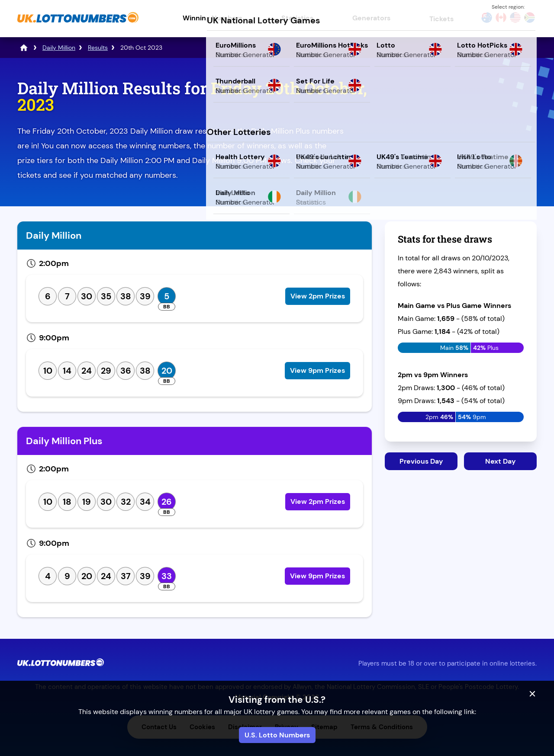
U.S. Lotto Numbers (277, 735)
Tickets (441, 19)
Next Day (501, 461)
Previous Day (421, 461)
